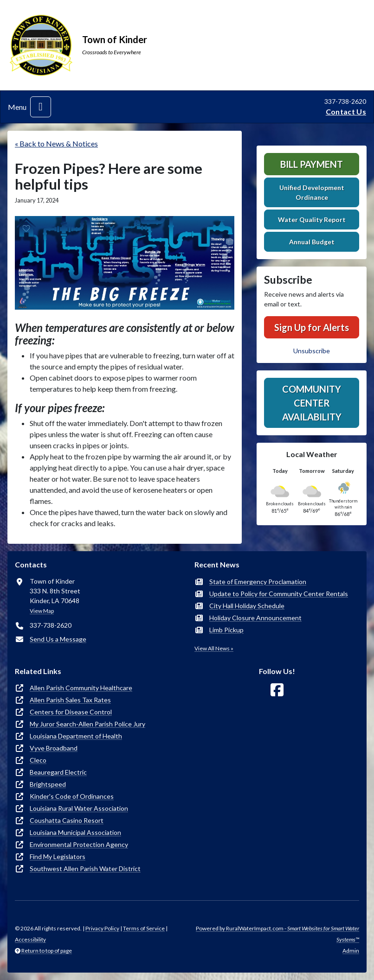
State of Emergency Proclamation (258, 582)
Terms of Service (144, 928)
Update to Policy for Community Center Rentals (279, 594)
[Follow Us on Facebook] (277, 690)
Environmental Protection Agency (79, 844)
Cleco (38, 760)
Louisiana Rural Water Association (79, 808)
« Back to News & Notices (56, 143)
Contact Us (346, 111)
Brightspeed (48, 784)
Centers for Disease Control (71, 712)
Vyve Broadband (54, 748)
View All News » (214, 648)
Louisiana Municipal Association (75, 832)
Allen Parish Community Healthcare (81, 688)
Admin (351, 951)
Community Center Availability (312, 403)
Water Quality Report (312, 220)
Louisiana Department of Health (76, 736)
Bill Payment (312, 164)
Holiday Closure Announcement (255, 618)
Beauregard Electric (58, 772)
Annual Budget (312, 242)
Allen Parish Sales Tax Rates (70, 700)
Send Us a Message (58, 639)
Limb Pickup (226, 630)
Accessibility (30, 939)
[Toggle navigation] (41, 107)
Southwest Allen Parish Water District (85, 869)
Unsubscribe (312, 351)
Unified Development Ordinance (312, 192)
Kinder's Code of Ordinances (72, 796)
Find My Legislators (58, 856)
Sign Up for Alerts (312, 327)
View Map (42, 611)
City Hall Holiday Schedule (247, 606)
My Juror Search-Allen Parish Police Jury (87, 724)
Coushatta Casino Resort (67, 820)
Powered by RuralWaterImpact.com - (277, 934)
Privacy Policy (102, 928)
